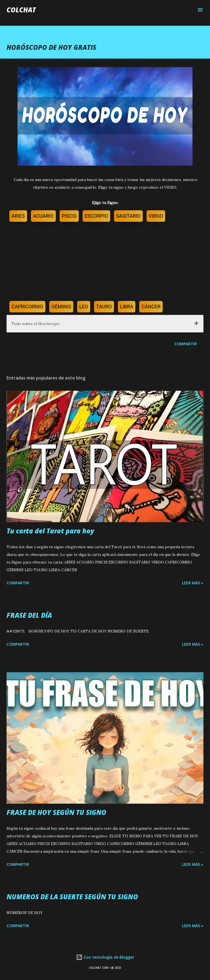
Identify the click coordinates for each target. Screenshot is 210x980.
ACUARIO (43, 216)
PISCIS (69, 216)
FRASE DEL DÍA (29, 615)
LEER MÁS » (193, 583)
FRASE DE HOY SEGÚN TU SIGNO (56, 812)
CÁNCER (151, 307)
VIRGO (156, 216)
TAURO (104, 307)
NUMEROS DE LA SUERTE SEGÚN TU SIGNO (72, 897)
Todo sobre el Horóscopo (35, 324)
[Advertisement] (105, 263)
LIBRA (127, 307)
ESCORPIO (96, 216)
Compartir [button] (186, 344)
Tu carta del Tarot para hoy (50, 531)
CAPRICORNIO (27, 307)
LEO (84, 307)
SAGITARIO (128, 216)
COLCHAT (21, 10)
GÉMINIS (61, 307)
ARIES (18, 216)
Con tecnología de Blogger (105, 957)
